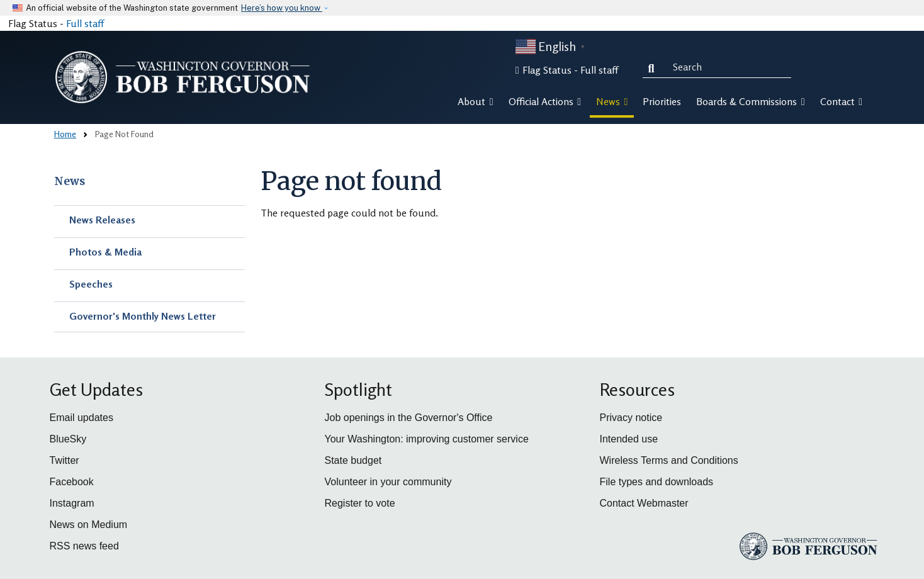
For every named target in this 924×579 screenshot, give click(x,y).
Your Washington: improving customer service (427, 439)
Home (65, 134)
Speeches (91, 284)
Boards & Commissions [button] (750, 101)
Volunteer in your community (388, 482)
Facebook (72, 482)
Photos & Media (105, 252)
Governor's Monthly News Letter (143, 316)
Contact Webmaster (644, 503)
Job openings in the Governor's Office (409, 418)
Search (654, 67)
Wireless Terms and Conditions (669, 460)
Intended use (629, 439)
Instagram (72, 503)
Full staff (85, 23)
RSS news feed (84, 546)
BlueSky (68, 439)
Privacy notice (631, 418)
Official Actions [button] (545, 101)
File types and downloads (657, 482)
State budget (353, 460)
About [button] (475, 101)
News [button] (612, 101)
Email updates (82, 418)
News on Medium (89, 525)
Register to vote (360, 503)
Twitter (65, 460)
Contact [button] (841, 101)
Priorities (662, 101)
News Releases (102, 220)
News (70, 181)
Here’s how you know (282, 8)
